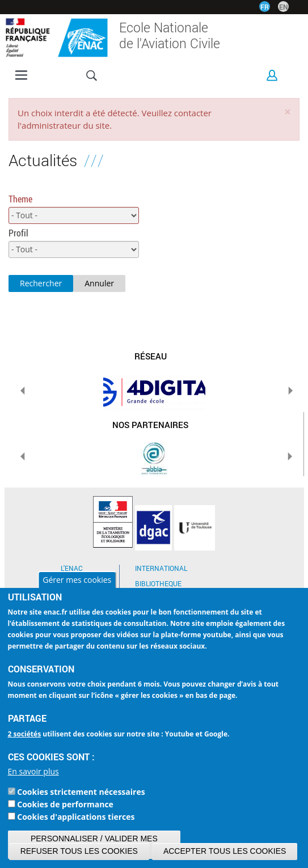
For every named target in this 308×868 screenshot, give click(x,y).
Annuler (99, 283)
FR (265, 7)
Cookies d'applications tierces (76, 817)
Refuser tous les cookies (79, 851)
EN (284, 7)
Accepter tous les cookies (225, 851)
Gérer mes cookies (77, 580)
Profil (18, 233)
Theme (20, 199)
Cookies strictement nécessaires (81, 792)
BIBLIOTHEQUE (158, 583)
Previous (23, 391)
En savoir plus (33, 771)
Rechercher (41, 283)
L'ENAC (72, 568)
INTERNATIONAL (161, 568)
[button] (288, 112)
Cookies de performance (65, 804)
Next (290, 391)
